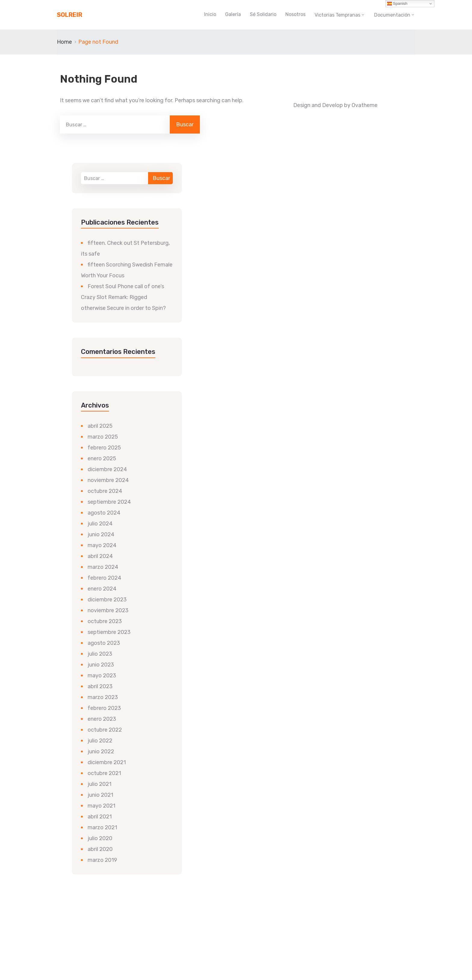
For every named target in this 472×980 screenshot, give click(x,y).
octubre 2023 (105, 621)
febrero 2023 (104, 708)
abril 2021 (100, 817)
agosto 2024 (104, 513)
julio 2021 (99, 784)
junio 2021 (100, 795)
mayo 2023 (102, 676)
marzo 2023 (103, 697)
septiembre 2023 (109, 632)
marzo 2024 (103, 567)
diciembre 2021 (107, 762)
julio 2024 (100, 524)
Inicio (210, 14)
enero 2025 (102, 458)
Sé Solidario (263, 14)
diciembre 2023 (107, 600)
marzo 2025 (103, 437)
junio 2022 (101, 752)
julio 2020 (100, 838)
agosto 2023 (104, 643)
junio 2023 (101, 665)
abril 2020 (100, 849)
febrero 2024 (104, 578)
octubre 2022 (105, 730)
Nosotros (295, 14)
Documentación (392, 15)
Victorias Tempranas (337, 15)
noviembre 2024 (108, 480)
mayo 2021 (101, 806)
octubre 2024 (105, 491)
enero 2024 (102, 589)
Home (64, 42)
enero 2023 (102, 719)
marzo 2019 (102, 860)
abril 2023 (100, 686)
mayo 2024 (102, 545)
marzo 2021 (102, 827)
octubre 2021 (104, 773)
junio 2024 (101, 534)
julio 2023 (100, 654)
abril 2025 (100, 426)
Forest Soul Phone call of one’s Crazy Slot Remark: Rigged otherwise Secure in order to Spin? (123, 297)
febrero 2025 (104, 448)
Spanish (397, 4)
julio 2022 (100, 741)
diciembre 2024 (107, 469)
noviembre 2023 (108, 610)
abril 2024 (100, 556)
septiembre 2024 (109, 502)
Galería (233, 14)
